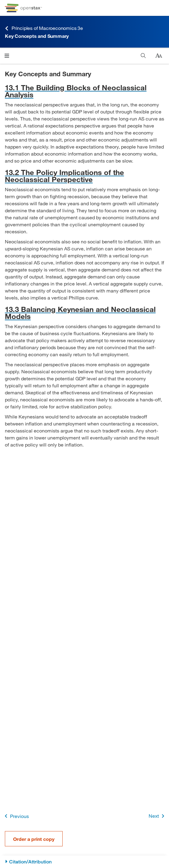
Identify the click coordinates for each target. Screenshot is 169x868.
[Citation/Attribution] (84, 862)
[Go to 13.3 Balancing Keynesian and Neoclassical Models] (84, 313)
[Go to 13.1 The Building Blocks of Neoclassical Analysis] (84, 91)
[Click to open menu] (7, 56)
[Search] (143, 56)
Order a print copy (34, 839)
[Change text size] (159, 56)
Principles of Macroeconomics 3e (44, 28)
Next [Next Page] (158, 816)
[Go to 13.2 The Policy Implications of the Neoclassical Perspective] (84, 176)
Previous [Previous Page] (16, 816)
